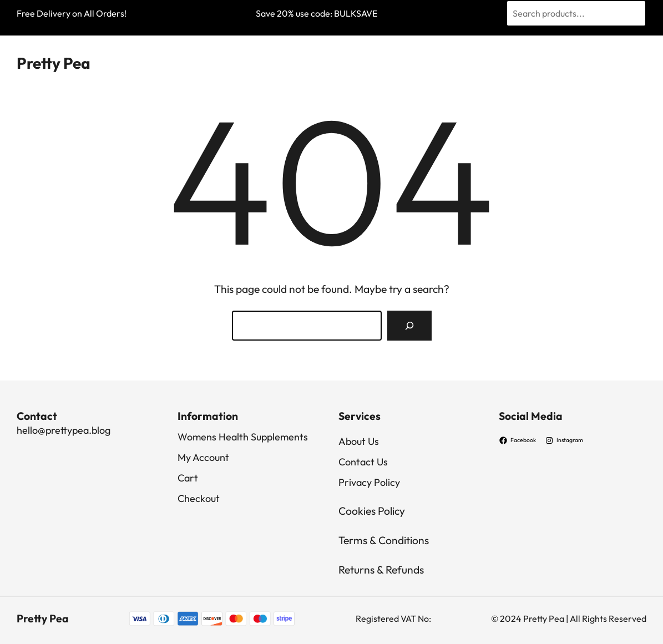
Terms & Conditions (384, 540)
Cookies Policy (372, 511)
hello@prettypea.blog (64, 430)
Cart (188, 478)
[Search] (409, 326)
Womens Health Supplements (243, 437)
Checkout (199, 498)
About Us (359, 441)
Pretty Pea (54, 63)
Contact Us (363, 462)
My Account (203, 457)
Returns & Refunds (381, 570)
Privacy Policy (369, 482)
